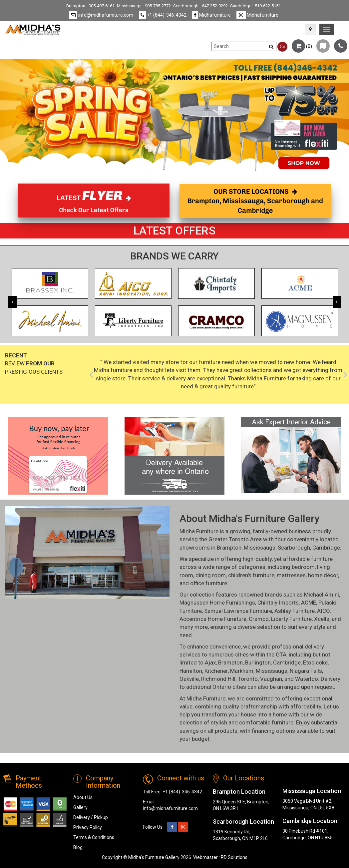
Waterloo (307, 679)
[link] (327, 29)
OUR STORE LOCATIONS (255, 201)
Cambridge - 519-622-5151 (255, 6)
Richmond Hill (218, 679)
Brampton (229, 548)
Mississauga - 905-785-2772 (144, 6)
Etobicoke (315, 662)
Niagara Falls (306, 671)
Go (283, 47)
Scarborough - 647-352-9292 (200, 6)
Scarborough (294, 548)
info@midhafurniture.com (101, 15)
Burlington (258, 662)
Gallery (80, 807)
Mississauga (260, 548)
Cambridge (326, 548)
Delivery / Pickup (91, 817)
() (302, 46)
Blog (78, 847)
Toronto (248, 679)
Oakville (189, 679)
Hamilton (191, 671)
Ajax (210, 662)
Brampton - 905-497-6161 (90, 6)
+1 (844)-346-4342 (163, 15)
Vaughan (271, 679)
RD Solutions (234, 857)
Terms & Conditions (94, 837)
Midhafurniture (211, 15)
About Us (83, 797)
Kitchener (216, 671)
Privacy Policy (88, 827)
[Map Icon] (310, 29)
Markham (242, 671)
